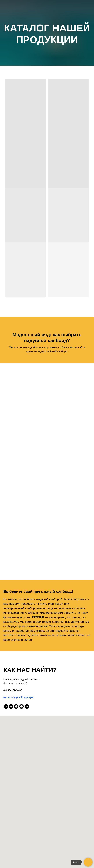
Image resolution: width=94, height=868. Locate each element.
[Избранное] (50, 82)
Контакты (47, 62)
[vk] (6, 706)
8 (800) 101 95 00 (47, 72)
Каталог (47, 33)
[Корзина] (57, 82)
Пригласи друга (47, 47)
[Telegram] (44, 82)
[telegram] (11, 706)
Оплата (47, 57)
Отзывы (47, 42)
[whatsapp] (16, 706)
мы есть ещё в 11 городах (18, 697)
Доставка (47, 52)
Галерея (47, 38)
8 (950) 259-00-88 (13, 690)
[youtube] (27, 706)
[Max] (37, 82)
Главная (47, 23)
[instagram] (22, 706)
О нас (47, 28)
